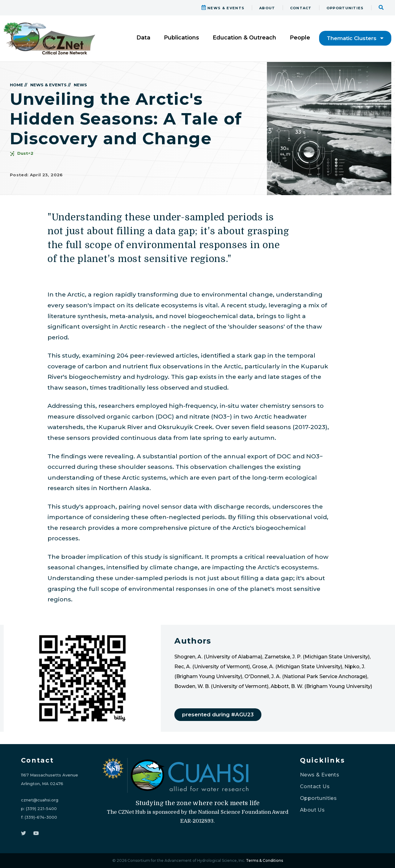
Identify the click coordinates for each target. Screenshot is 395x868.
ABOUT (267, 8)
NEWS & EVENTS (223, 8)
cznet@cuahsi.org (40, 800)
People (300, 38)
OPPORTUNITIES (345, 8)
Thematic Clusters (355, 38)
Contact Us (315, 786)
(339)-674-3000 (41, 817)
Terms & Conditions (264, 860)
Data (143, 38)
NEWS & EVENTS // (50, 85)
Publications (181, 38)
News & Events (320, 775)
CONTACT (301, 8)
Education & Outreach (244, 38)
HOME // (19, 85)
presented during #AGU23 (218, 714)
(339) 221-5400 (41, 809)
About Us (312, 810)
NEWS (80, 85)
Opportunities (318, 798)
